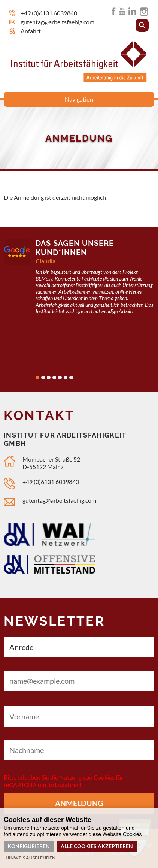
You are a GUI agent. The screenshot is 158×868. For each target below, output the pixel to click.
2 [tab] (43, 378)
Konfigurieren (29, 846)
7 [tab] (71, 378)
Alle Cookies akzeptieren (97, 846)
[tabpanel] (79, 281)
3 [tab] (49, 378)
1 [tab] (37, 378)
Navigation (79, 99)
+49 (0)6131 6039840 (49, 13)
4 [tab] (54, 378)
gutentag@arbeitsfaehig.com (57, 22)
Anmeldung (79, 803)
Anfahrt (31, 31)
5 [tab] (60, 378)
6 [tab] (66, 378)
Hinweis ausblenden (31, 858)
